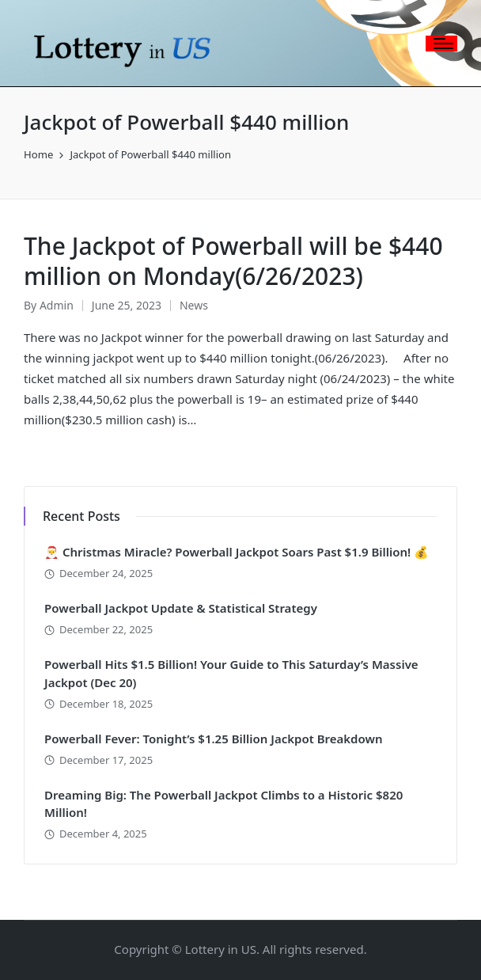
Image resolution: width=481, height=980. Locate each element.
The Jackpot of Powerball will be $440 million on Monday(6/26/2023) (233, 261)
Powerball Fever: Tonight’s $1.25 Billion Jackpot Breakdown (214, 739)
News (194, 305)
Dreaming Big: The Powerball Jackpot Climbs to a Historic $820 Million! (223, 804)
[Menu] (441, 44)
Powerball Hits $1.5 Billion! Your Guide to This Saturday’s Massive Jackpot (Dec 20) (231, 673)
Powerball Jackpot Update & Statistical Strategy (181, 608)
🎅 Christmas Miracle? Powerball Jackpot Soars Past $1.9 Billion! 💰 (237, 552)
